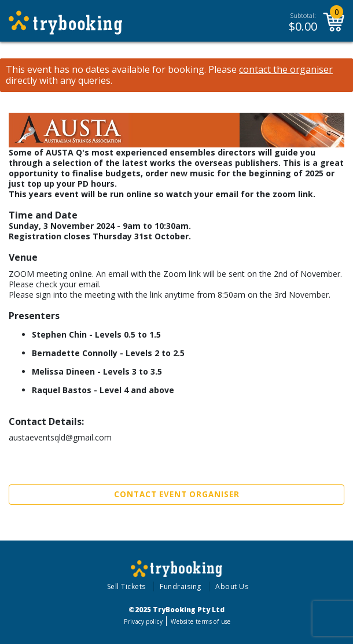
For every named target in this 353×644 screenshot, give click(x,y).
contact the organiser (286, 70)
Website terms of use (201, 621)
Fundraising (181, 586)
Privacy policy (143, 621)
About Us (232, 586)
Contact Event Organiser (177, 494)
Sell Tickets (126, 586)
